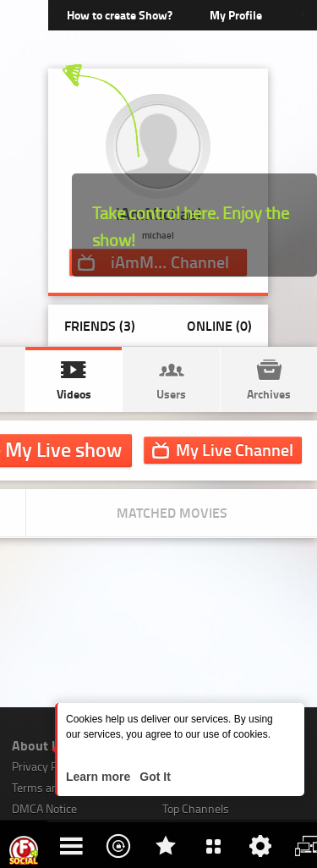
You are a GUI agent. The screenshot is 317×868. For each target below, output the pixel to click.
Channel (235, 449)
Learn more (100, 777)
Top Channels (196, 808)
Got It (153, 777)
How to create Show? (120, 15)
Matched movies (172, 512)
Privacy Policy (46, 766)
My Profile (236, 15)
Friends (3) (100, 325)
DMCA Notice (44, 808)
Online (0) (219, 325)
